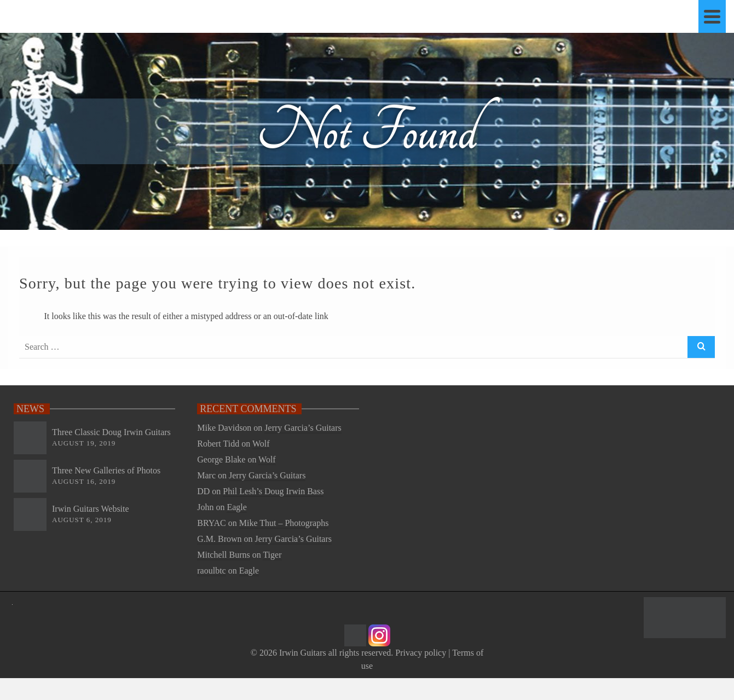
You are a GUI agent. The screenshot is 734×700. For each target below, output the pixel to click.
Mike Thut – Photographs (284, 523)
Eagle (236, 507)
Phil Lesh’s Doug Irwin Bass (273, 491)
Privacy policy (421, 653)
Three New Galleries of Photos (106, 470)
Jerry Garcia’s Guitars (303, 428)
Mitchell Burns (223, 555)
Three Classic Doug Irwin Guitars (111, 432)
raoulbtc (211, 571)
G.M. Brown (219, 539)
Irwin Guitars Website (91, 509)
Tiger (272, 555)
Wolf (261, 444)
